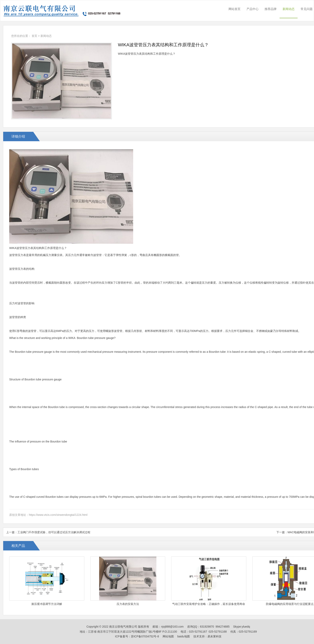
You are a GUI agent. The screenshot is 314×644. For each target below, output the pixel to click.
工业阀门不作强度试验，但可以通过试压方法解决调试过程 (54, 532)
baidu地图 (184, 636)
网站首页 (234, 9)
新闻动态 (289, 9)
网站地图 (168, 636)
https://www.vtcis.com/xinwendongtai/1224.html (58, 515)
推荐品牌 (271, 9)
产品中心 (253, 9)
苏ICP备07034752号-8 (145, 636)
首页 (34, 36)
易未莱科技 (214, 636)
